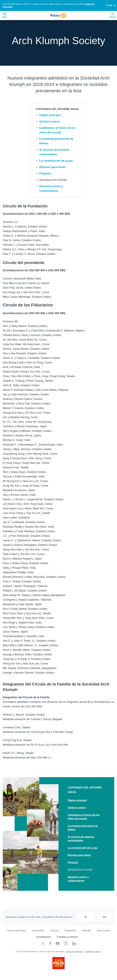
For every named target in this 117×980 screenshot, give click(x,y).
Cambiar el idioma (67, 937)
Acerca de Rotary (17, 931)
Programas (70, 931)
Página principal (50, 115)
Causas (54, 931)
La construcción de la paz (56, 161)
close (109, 5)
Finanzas (45, 173)
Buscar (113, 15)
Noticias (87, 931)
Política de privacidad (75, 952)
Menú (4, 16)
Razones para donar (52, 167)
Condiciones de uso (93, 952)
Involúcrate (38, 931)
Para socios (104, 931)
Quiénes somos (50, 121)
